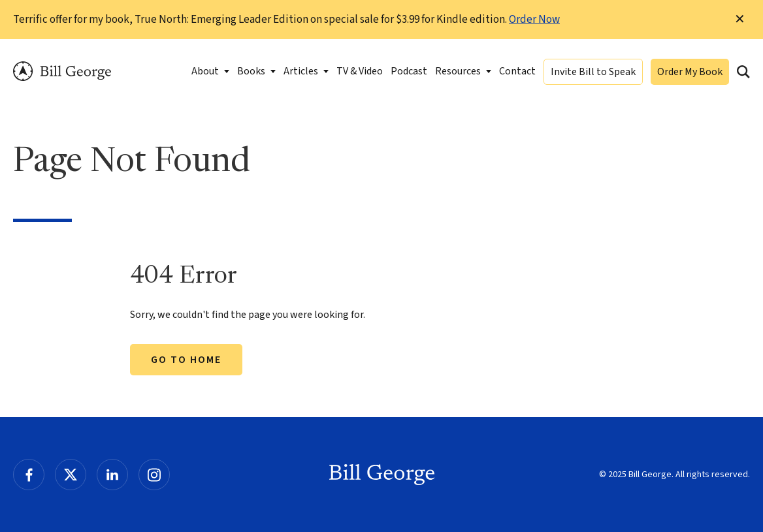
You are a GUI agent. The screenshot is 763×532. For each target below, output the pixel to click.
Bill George (62, 71)
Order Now (534, 20)
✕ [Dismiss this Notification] (740, 20)
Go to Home (186, 360)
